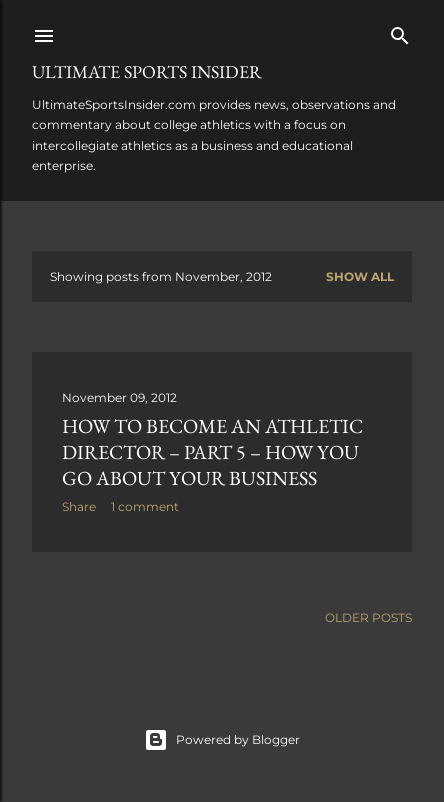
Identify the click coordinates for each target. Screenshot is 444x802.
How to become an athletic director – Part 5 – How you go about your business (212, 452)
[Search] (400, 31)
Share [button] (79, 506)
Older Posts (368, 617)
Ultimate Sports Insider (147, 71)
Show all (360, 276)
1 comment (145, 506)
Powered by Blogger (222, 740)
